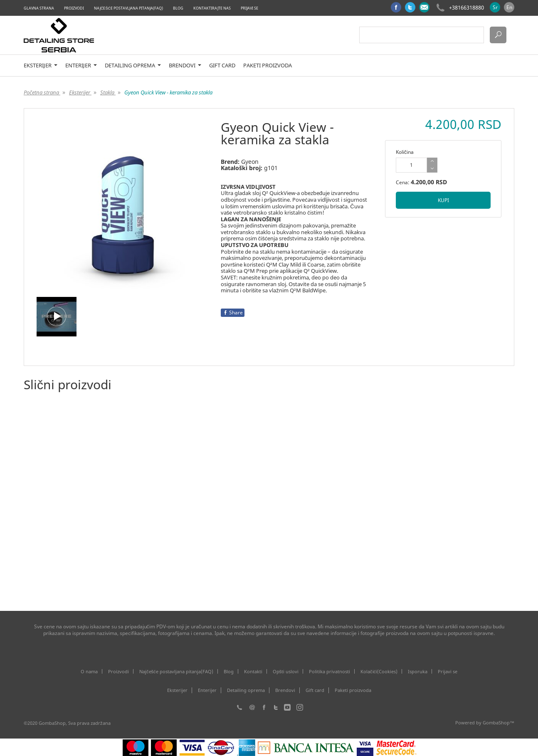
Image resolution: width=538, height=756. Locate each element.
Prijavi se (249, 8)
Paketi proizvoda (268, 65)
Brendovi (185, 65)
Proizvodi (74, 8)
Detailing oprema (133, 65)
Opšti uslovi (286, 671)
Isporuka (418, 671)
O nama (89, 671)
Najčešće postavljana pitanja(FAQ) (128, 8)
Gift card (222, 65)
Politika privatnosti (329, 671)
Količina (405, 152)
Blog (178, 8)
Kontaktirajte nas (212, 8)
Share (233, 313)
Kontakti (253, 671)
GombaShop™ (499, 723)
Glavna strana (39, 8)
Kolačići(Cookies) (379, 671)
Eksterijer (41, 65)
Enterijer (81, 65)
